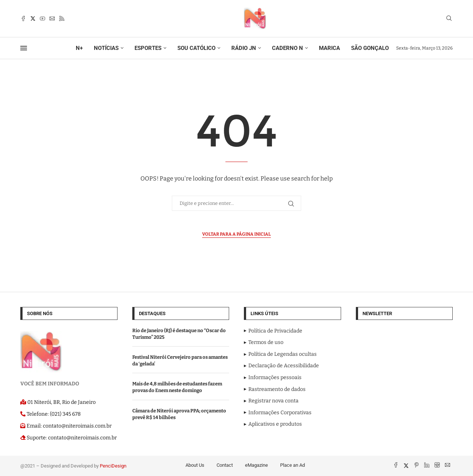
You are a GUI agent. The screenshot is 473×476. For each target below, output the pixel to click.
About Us (195, 465)
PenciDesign (113, 466)
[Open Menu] (24, 48)
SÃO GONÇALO (370, 48)
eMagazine (256, 465)
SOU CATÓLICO (196, 48)
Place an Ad (292, 465)
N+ (79, 48)
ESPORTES (148, 48)
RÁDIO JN (244, 48)
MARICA (329, 48)
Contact (225, 465)
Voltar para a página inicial (236, 234)
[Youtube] (42, 18)
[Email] (52, 18)
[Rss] (62, 18)
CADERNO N (287, 48)
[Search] (449, 19)
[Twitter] (33, 18)
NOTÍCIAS (106, 48)
